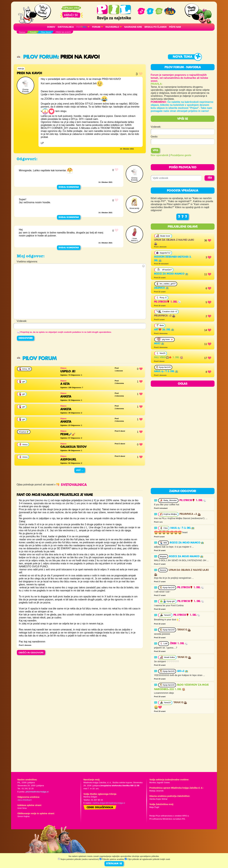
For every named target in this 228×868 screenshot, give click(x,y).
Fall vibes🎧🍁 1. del (169, 358)
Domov (51, 27)
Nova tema (183, 57)
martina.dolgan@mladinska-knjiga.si (109, 803)
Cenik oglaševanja (100, 808)
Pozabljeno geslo (181, 155)
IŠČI (210, 178)
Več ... (80, 470)
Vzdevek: (156, 127)
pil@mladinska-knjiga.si (37, 792)
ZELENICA (161, 288)
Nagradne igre (133, 27)
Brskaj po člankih (156, 27)
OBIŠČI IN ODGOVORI (31, 653)
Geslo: (154, 137)
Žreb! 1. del (179, 644)
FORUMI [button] (96, 27)
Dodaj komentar (69, 187)
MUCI (159, 344)
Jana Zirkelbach (25, 800)
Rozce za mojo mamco (171, 274)
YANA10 (184, 630)
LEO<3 (183, 671)
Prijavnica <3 (165, 316)
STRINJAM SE (114, 864)
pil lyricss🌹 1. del (168, 302)
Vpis (155, 151)
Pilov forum (37, 57)
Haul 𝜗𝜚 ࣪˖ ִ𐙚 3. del (166, 372)
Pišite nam (175, 27)
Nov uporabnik (160, 155)
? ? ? (183, 217)
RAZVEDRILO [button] (112, 27)
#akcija (21, 69)
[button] (83, 27)
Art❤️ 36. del (164, 330)
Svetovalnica (66, 27)
